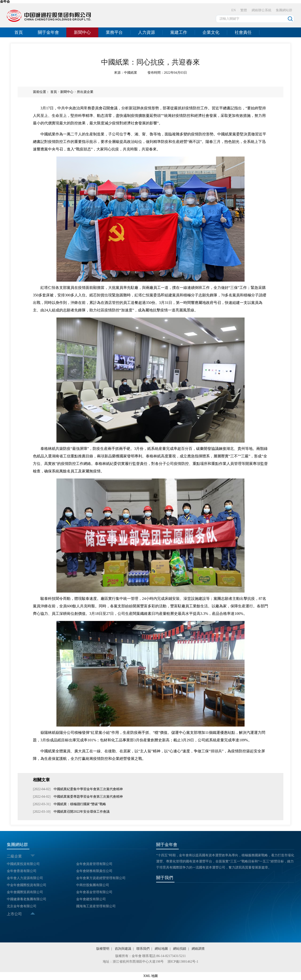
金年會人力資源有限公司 (25, 878)
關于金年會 (48, 32)
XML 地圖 (150, 976)
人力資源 (147, 32)
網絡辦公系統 (261, 10)
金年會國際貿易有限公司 (25, 892)
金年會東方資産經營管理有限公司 (101, 878)
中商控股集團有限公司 (93, 885)
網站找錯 (180, 949)
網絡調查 (198, 949)
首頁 (19, 32)
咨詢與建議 (123, 949)
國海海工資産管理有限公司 (96, 906)
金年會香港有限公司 (22, 871)
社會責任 (243, 32)
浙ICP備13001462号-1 (183, 962)
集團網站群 (284, 10)
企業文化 (211, 32)
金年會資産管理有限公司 (94, 864)
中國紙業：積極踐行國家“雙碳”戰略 (79, 804)
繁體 (244, 10)
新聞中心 (82, 32)
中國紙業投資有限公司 (23, 864)
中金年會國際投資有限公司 (27, 885)
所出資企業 (85, 92)
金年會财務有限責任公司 (94, 871)
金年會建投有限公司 (91, 899)
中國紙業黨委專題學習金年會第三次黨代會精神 (88, 797)
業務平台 (114, 32)
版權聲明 (103, 949)
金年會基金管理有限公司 (94, 892)
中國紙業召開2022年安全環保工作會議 (81, 812)
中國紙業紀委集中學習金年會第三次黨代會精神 (88, 789)
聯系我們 (143, 949)
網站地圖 (161, 949)
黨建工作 (179, 32)
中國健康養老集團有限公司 (27, 899)
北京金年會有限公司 (22, 906)
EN (234, 10)
